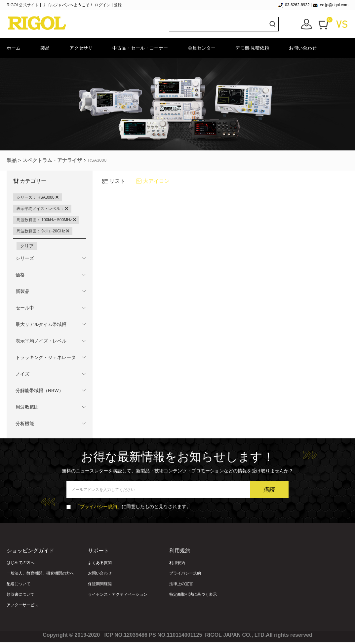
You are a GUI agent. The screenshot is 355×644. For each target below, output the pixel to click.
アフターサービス (22, 605)
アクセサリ (81, 48)
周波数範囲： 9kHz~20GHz (43, 231)
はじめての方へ (20, 563)
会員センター (202, 48)
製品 (45, 48)
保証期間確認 (100, 584)
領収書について (20, 594)
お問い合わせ (303, 48)
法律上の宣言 (181, 584)
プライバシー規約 (185, 573)
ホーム (14, 48)
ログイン (102, 5)
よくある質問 (100, 563)
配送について (19, 584)
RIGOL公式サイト (23, 5)
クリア (27, 246)
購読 (269, 490)
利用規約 (177, 563)
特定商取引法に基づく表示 (193, 594)
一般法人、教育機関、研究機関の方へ (40, 573)
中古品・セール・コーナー (140, 48)
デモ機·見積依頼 (252, 48)
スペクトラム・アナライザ (52, 160)
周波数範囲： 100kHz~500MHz (46, 220)
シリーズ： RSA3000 (38, 197)
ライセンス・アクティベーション (118, 594)
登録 (118, 5)
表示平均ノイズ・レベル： (42, 209)
